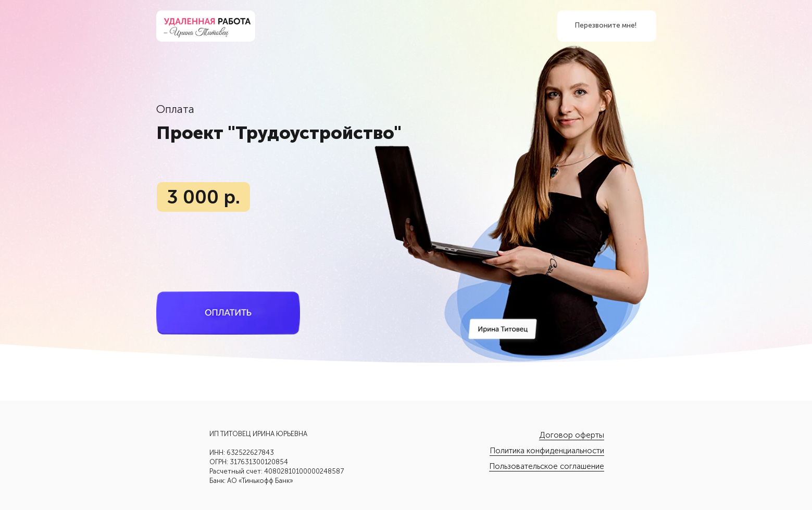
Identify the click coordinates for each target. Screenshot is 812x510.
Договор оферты (572, 435)
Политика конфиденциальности (547, 451)
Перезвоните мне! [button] (606, 25)
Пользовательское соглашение (547, 466)
